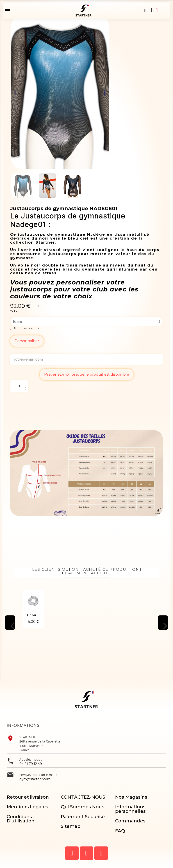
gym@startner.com (35, 779)
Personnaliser (27, 341)
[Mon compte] (157, 10)
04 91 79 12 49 (31, 764)
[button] (145, 11)
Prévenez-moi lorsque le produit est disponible (87, 374)
